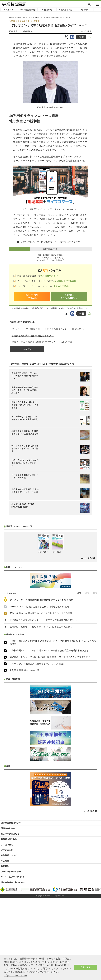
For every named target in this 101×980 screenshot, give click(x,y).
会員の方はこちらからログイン (69, 296)
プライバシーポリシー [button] (16, 976)
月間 (95, 593)
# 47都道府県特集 (28, 10)
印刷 (81, 37)
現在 (79, 593)
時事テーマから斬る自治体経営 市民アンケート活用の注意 (42, 342)
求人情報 (5, 861)
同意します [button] (85, 967)
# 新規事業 (47, 10)
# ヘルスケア (10, 10)
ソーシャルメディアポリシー (14, 877)
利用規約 (5, 866)
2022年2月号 (86, 31)
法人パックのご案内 (10, 834)
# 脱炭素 (84, 10)
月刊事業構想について (11, 823)
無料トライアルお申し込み (32, 296)
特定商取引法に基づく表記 (13, 882)
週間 (87, 593)
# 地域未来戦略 (66, 10)
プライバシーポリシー (11, 872)
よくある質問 (7, 845)
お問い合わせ (7, 850)
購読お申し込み (8, 828)
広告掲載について (9, 855)
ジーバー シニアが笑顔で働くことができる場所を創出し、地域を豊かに (49, 329)
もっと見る (27, 349)
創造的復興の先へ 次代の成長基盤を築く (33, 336)
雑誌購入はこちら (9, 839)
